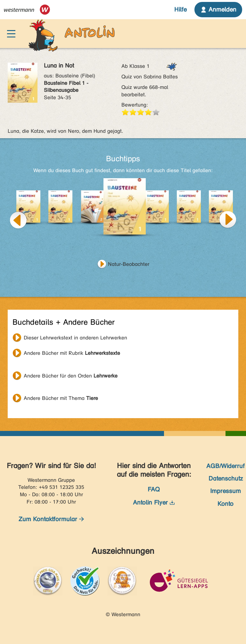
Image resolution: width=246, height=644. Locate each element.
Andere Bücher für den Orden (71, 376)
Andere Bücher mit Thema (61, 398)
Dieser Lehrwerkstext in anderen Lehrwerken (75, 338)
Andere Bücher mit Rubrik (72, 353)
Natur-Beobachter (129, 264)
